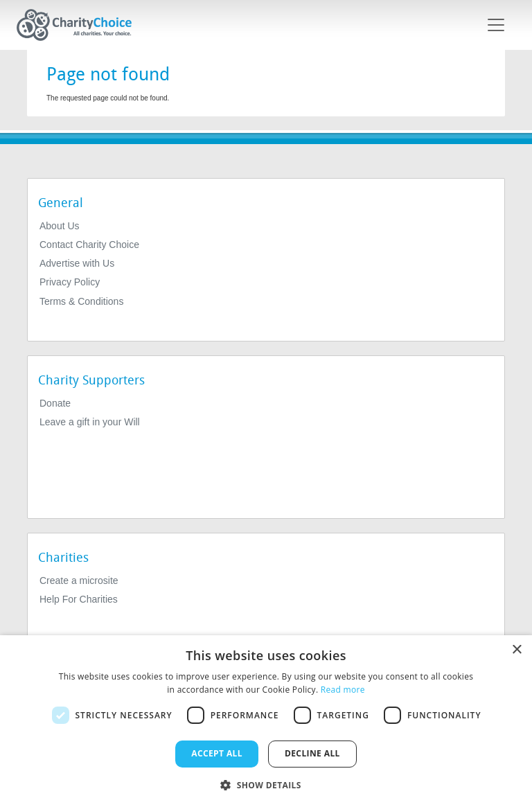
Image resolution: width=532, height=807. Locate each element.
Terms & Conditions (81, 301)
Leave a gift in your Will (90, 422)
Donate (55, 403)
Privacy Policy (70, 282)
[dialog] (266, 721)
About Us (60, 226)
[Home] (80, 25)
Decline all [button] (312, 753)
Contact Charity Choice (89, 245)
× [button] (516, 650)
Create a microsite (79, 580)
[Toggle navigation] (496, 25)
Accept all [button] (217, 753)
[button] (266, 784)
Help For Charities (79, 599)
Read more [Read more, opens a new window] (343, 690)
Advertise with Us (77, 263)
